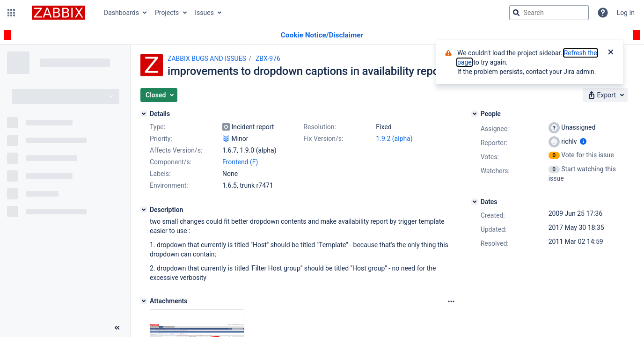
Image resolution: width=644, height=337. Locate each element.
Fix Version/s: (323, 139)
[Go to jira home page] (59, 13)
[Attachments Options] (451, 301)
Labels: (160, 174)
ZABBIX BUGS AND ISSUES (207, 59)
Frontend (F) (240, 162)
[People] (475, 114)
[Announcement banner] (322, 35)
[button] (11, 13)
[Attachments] (144, 301)
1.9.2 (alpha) (394, 139)
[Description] (144, 210)
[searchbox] (549, 13)
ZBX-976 (268, 59)
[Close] (611, 53)
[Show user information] (583, 141)
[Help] (603, 13)
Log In (626, 13)
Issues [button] (204, 13)
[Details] (144, 114)
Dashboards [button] (121, 13)
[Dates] (475, 202)
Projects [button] (167, 13)
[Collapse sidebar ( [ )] (117, 328)
